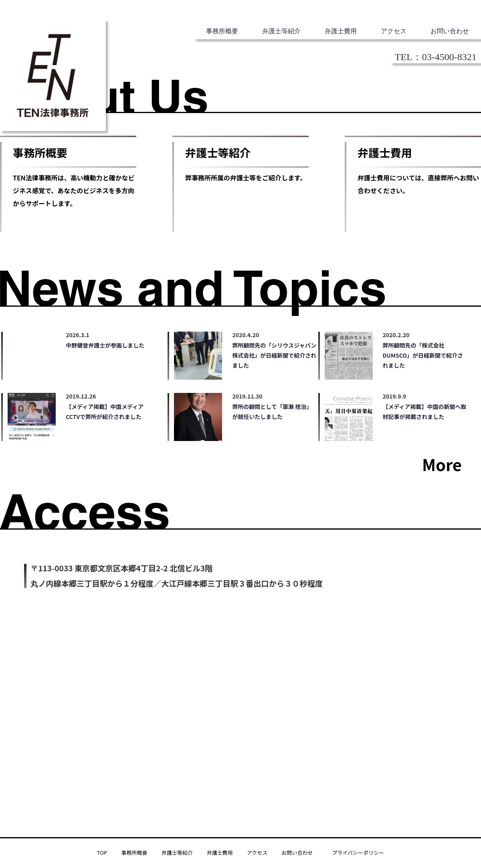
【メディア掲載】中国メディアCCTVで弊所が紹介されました (105, 412)
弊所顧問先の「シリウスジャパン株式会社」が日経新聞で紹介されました (274, 355)
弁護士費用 (341, 31)
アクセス (394, 31)
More (442, 464)
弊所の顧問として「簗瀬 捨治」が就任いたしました (272, 412)
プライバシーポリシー (358, 853)
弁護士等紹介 (281, 31)
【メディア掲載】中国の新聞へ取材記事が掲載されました (425, 412)
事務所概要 (222, 31)
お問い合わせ (450, 31)
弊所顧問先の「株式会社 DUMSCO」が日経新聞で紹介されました (423, 355)
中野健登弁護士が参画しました (105, 345)
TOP (102, 853)
